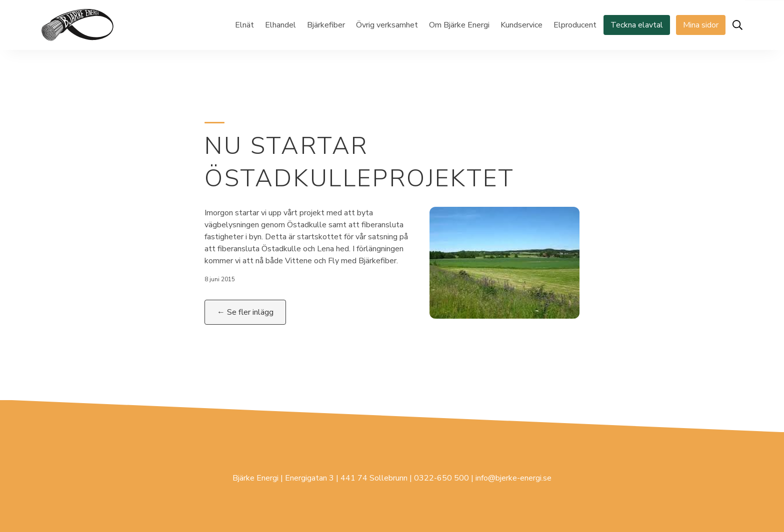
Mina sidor (701, 25)
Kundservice (521, 25)
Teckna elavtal (637, 25)
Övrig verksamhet (387, 25)
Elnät (244, 25)
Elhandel (280, 25)
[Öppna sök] (737, 25)
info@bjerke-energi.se (513, 478)
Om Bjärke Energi (459, 25)
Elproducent (575, 25)
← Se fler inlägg (245, 312)
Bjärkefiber (326, 25)
